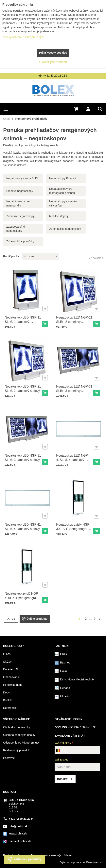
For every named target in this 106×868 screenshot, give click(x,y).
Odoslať (62, 779)
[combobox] (62, 750)
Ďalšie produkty (35, 619)
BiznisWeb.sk (95, 862)
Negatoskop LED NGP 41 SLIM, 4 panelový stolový (23, 525)
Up (11, 619)
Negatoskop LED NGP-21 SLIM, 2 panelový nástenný (75, 320)
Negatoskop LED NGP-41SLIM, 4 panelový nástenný (73, 458)
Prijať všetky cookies (53, 53)
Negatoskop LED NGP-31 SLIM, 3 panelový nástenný (75, 389)
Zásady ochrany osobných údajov (52, 855)
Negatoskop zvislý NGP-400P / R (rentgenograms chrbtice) (23, 596)
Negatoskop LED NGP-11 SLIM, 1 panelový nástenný (23, 320)
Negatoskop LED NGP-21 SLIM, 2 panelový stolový (23, 387)
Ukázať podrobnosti (53, 62)
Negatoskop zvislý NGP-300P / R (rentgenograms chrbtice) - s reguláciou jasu (74, 529)
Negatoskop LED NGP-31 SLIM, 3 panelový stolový (23, 456)
